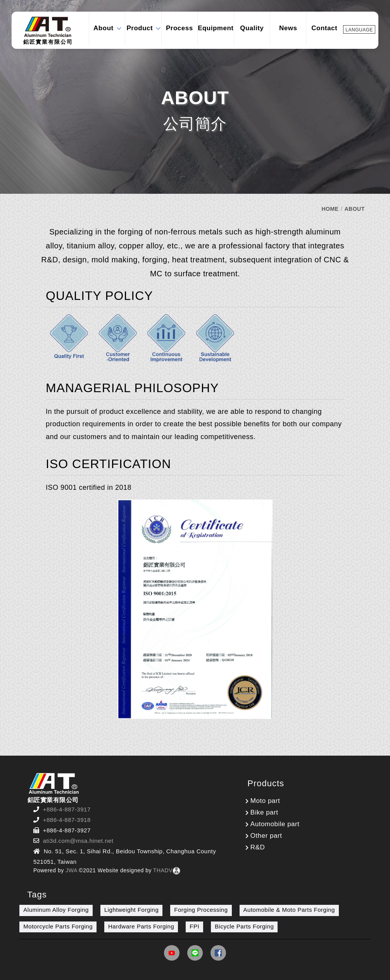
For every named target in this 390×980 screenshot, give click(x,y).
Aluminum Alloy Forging (56, 910)
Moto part (265, 801)
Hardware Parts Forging (141, 926)
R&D (258, 847)
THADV (163, 870)
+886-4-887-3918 (67, 820)
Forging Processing (201, 910)
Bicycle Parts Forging (244, 926)
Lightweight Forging (131, 910)
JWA (71, 870)
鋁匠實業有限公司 (48, 30)
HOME (330, 209)
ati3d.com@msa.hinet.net (78, 841)
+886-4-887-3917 (67, 809)
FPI (194, 926)
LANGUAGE (359, 30)
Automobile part (275, 824)
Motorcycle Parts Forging (58, 926)
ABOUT (354, 209)
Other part (266, 836)
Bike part (264, 812)
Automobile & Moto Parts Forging (289, 910)
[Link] (172, 955)
